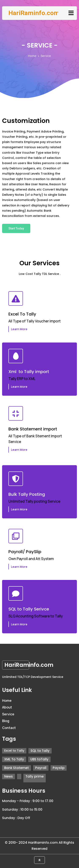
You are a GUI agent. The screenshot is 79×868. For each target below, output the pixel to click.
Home (32, 56)
